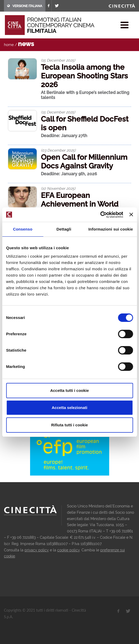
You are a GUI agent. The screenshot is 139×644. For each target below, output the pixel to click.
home (9, 45)
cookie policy (68, 550)
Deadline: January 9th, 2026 (69, 174)
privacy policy (37, 550)
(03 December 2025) (58, 150)
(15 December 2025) (58, 60)
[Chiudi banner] (131, 214)
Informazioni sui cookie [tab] (111, 229)
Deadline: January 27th (64, 136)
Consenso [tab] (23, 229)
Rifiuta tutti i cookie (69, 425)
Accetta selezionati (69, 408)
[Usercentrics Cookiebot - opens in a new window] (100, 215)
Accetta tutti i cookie (69, 390)
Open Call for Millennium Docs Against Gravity (84, 162)
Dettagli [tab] (64, 229)
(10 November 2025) (58, 188)
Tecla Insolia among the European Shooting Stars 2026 (84, 76)
